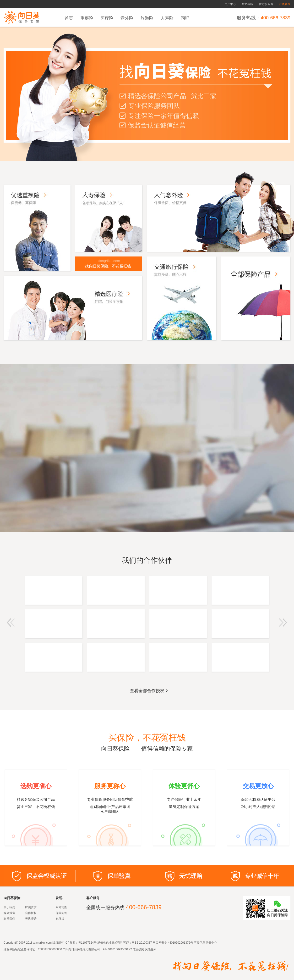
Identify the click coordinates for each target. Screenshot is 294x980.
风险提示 (150, 949)
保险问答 (61, 913)
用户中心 (230, 4)
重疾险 (87, 18)
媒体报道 (9, 913)
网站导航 (247, 4)
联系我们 (9, 919)
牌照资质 (31, 907)
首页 (69, 18)
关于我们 (9, 907)
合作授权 (31, 913)
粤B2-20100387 (142, 943)
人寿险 (167, 18)
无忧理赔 (31, 919)
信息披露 (138, 949)
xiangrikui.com (42, 943)
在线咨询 (285, 4)
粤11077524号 (87, 943)
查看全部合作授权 (149, 691)
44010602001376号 (180, 943)
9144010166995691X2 (117, 949)
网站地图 (61, 907)
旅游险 (147, 18)
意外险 (127, 18)
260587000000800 (50, 949)
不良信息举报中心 (205, 943)
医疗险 (107, 18)
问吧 (185, 18)
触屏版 (60, 919)
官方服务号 (266, 4)
